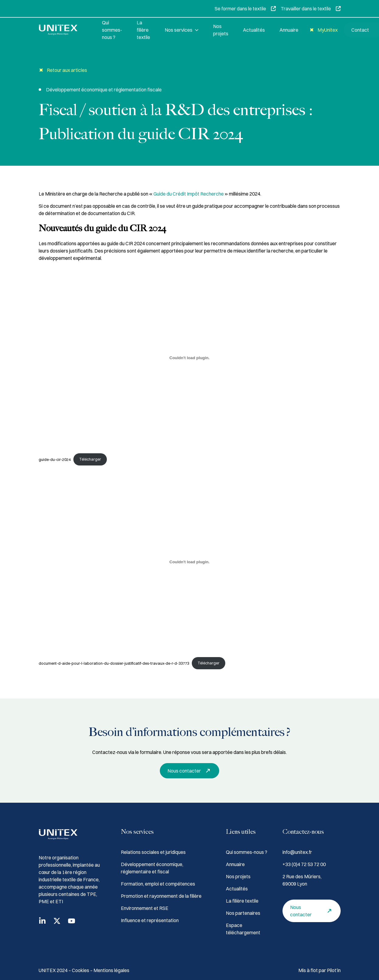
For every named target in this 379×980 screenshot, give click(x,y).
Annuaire (289, 30)
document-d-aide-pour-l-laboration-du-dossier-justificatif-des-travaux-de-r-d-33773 (114, 663)
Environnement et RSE (145, 908)
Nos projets (221, 30)
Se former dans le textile (245, 9)
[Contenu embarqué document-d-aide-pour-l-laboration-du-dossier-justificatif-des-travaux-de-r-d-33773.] (190, 562)
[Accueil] (63, 30)
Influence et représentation (150, 920)
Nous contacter (190, 771)
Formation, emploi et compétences (158, 884)
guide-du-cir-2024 (55, 459)
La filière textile (143, 30)
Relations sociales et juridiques (153, 852)
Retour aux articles (63, 70)
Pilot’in (334, 970)
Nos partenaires (243, 913)
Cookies (81, 970)
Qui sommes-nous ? (112, 30)
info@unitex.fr (297, 852)
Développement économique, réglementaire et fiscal (152, 868)
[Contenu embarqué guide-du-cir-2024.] (190, 358)
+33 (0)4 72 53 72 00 (304, 864)
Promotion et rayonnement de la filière (161, 896)
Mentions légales (111, 970)
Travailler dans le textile (311, 9)
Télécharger (90, 459)
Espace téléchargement (243, 929)
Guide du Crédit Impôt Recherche (189, 194)
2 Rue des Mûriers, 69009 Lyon (302, 880)
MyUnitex (323, 30)
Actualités (254, 30)
